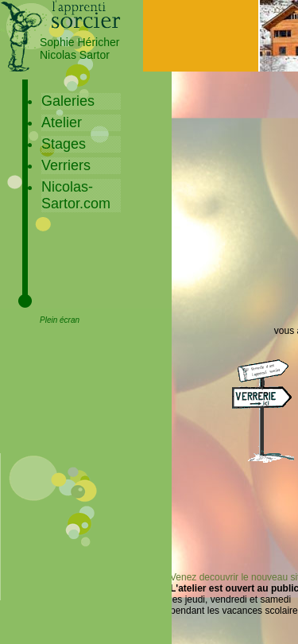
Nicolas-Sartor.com (76, 195)
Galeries (68, 101)
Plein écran (60, 320)
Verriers (66, 165)
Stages (64, 144)
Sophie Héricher (79, 42)
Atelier (62, 122)
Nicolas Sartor (75, 55)
